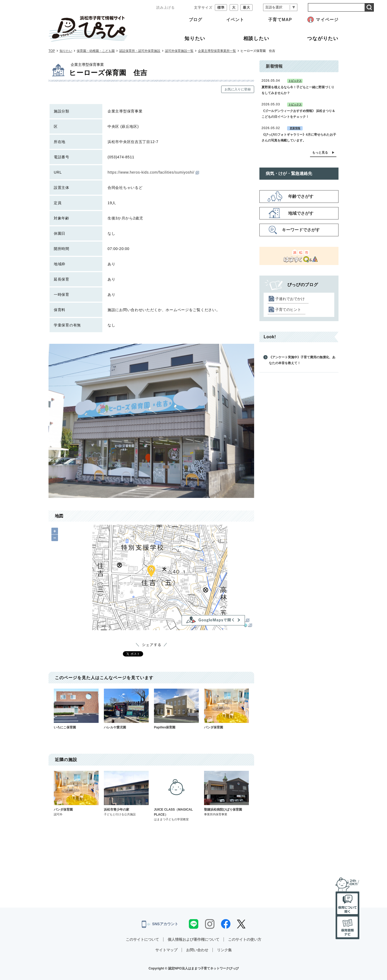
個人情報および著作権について (193, 939)
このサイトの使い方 (245, 939)
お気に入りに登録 (238, 89)
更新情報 (295, 128)
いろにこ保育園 (76, 709)
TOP (52, 51)
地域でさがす (301, 213)
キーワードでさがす (301, 230)
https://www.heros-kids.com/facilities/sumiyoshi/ (153, 172)
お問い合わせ (197, 950)
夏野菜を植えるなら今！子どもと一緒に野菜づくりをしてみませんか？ (298, 90)
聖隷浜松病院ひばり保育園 (226, 794)
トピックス (295, 81)
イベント (235, 20)
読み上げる (166, 8)
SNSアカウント (160, 924)
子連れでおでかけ (290, 299)
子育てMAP (280, 20)
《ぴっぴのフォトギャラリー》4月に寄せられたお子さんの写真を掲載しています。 (299, 138)
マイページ (327, 20)
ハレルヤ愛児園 (126, 709)
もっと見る (320, 153)
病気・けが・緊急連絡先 (289, 173)
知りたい (66, 51)
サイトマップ (166, 950)
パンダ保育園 (226, 709)
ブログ (195, 20)
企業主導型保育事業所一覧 (217, 51)
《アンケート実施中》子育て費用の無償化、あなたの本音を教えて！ (302, 360)
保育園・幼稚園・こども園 (96, 51)
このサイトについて (142, 939)
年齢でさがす (301, 196)
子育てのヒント (288, 310)
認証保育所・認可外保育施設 (140, 51)
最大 (246, 8)
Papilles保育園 (176, 709)
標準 (221, 8)
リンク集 (224, 950)
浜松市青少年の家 (126, 794)
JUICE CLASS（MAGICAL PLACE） (176, 796)
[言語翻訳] (280, 8)
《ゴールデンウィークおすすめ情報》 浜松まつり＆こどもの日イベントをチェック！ (298, 114)
